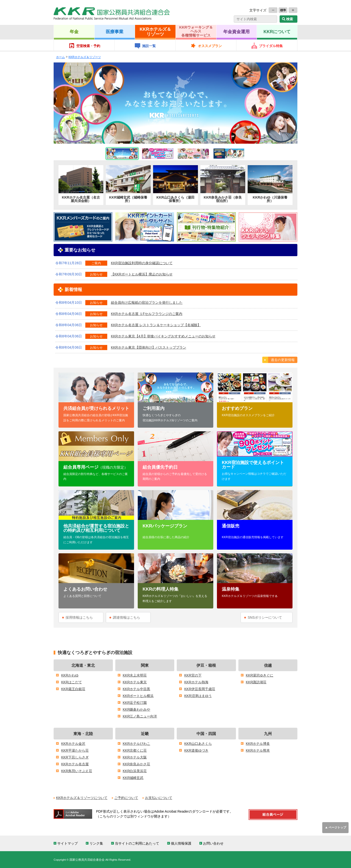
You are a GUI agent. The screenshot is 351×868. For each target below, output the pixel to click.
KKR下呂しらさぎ (75, 757)
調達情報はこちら (127, 617)
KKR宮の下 (193, 675)
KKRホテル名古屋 (75, 764)
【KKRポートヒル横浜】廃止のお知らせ (142, 274)
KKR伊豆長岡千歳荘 (200, 689)
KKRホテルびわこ (137, 744)
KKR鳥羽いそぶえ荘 (77, 771)
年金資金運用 (236, 31)
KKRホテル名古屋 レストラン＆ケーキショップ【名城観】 (156, 325)
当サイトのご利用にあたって (137, 843)
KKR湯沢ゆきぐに (260, 675)
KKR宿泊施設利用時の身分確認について (142, 263)
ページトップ (337, 827)
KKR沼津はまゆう (198, 696)
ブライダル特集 (271, 46)
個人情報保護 (181, 843)
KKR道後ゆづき (196, 750)
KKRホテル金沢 (73, 744)
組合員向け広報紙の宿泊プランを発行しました (147, 303)
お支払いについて (159, 798)
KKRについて (277, 31)
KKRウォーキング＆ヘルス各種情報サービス (196, 31)
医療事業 (115, 31)
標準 (283, 10)
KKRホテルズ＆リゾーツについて (82, 798)
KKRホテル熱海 (196, 682)
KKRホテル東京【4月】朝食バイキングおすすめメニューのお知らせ (163, 336)
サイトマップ (68, 843)
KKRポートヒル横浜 (138, 696)
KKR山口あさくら (198, 744)
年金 (74, 31)
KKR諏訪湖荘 (256, 682)
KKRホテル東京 (135, 682)
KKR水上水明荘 (135, 675)
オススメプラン (210, 46)
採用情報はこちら (79, 617)
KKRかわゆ (70, 675)
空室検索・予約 (88, 46)
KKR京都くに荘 (135, 750)
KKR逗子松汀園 (135, 703)
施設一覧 (149, 46)
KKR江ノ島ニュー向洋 (140, 716)
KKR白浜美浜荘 (135, 771)
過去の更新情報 (283, 360)
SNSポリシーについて (265, 617)
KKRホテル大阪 (135, 757)
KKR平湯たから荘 (75, 750)
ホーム (60, 57)
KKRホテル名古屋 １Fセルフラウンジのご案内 (147, 314)
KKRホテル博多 (258, 744)
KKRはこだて (72, 682)
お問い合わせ (213, 843)
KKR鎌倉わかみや (137, 709)
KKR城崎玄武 (133, 778)
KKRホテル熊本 (258, 750)
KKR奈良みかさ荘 (137, 764)
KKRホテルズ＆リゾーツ (155, 31)
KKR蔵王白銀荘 (73, 689)
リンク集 (96, 843)
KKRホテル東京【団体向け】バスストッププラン (149, 347)
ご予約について (126, 798)
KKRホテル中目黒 (137, 689)
